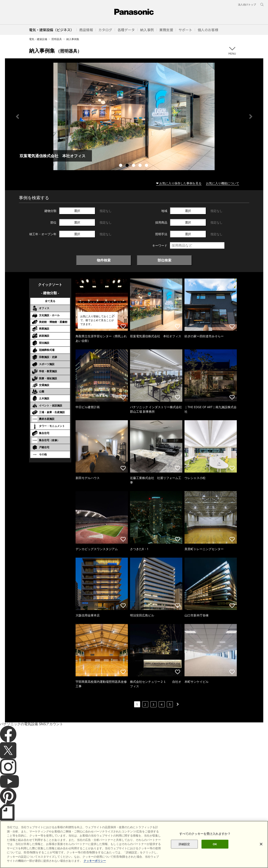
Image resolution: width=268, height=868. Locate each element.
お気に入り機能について (223, 183)
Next (251, 117)
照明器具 (57, 39)
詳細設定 (184, 844)
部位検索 (164, 260)
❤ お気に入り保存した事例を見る (179, 183)
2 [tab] (128, 166)
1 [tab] (121, 166)
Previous (17, 117)
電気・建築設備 (38, 39)
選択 (77, 211)
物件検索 (104, 260)
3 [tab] (134, 166)
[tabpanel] (134, 116)
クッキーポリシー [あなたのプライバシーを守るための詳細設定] (95, 861)
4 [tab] (141, 166)
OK (215, 844)
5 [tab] (147, 166)
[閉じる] (261, 844)
